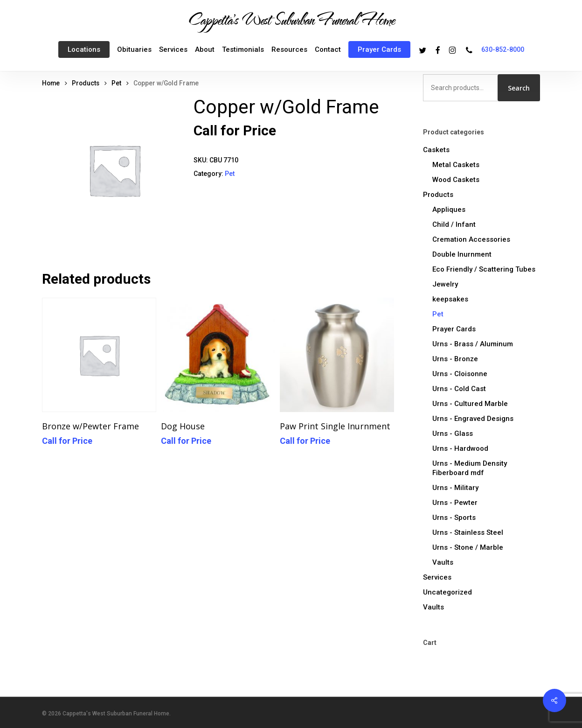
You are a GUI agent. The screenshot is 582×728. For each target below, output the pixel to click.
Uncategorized (447, 592)
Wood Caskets (456, 180)
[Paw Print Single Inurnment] (337, 355)
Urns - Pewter (455, 503)
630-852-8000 (503, 49)
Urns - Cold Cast (459, 389)
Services (437, 577)
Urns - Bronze (455, 359)
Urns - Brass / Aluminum (473, 344)
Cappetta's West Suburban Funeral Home (291, 19)
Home (51, 83)
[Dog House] (218, 355)
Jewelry (445, 284)
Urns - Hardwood (460, 448)
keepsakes (450, 299)
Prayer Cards (454, 329)
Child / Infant (454, 224)
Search (519, 88)
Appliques (449, 210)
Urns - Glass (453, 434)
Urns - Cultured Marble (470, 404)
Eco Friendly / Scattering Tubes (484, 269)
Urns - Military (455, 488)
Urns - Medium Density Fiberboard (470, 468)
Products (86, 83)
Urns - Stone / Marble (468, 547)
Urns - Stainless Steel (468, 532)
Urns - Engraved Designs (473, 419)
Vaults (443, 562)
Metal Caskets (456, 165)
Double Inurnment (462, 254)
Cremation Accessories (471, 239)
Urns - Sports (454, 518)
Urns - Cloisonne (460, 374)
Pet (116, 83)
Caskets (436, 150)
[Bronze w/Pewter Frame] (99, 355)
